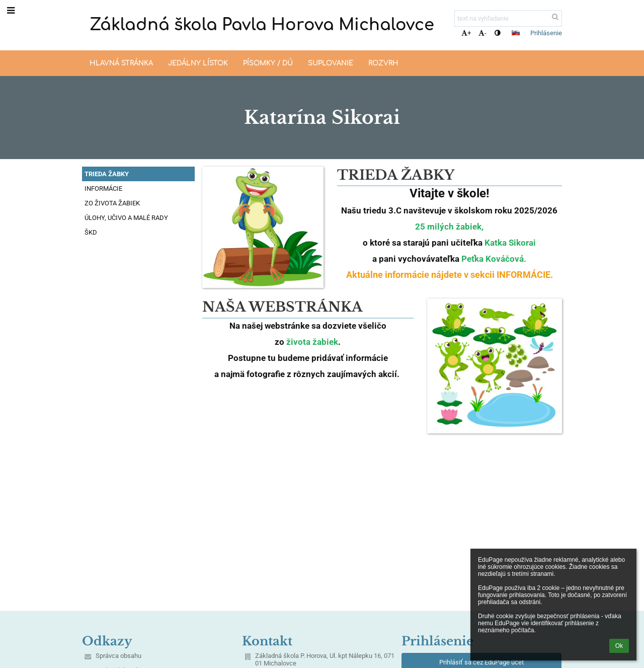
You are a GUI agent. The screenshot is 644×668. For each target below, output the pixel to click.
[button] (516, 33)
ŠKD (91, 232)
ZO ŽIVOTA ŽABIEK (112, 203)
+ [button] (466, 33)
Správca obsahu (118, 656)
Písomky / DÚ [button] (268, 63)
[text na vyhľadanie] (508, 18)
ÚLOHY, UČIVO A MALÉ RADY (126, 218)
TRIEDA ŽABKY (107, 174)
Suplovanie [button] (331, 63)
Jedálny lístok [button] (198, 63)
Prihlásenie (546, 33)
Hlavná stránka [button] (121, 63)
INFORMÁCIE (103, 189)
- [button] (482, 33)
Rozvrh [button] (383, 63)
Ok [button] (619, 646)
